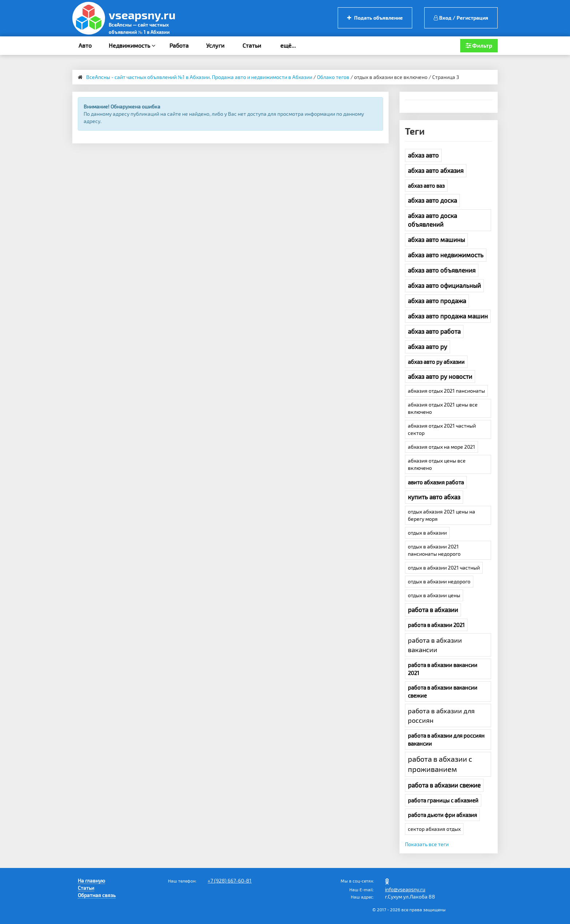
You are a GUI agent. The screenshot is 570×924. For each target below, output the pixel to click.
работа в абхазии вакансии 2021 (443, 669)
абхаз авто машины (436, 239)
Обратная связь (97, 895)
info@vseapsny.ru (405, 889)
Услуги (215, 45)
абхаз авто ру (427, 346)
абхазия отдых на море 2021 (441, 447)
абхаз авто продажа (437, 301)
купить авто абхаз (434, 497)
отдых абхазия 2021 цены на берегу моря (441, 515)
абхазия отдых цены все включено (437, 464)
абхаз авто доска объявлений (432, 220)
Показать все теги (427, 844)
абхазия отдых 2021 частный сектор (442, 429)
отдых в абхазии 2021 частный (444, 568)
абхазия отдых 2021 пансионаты (446, 391)
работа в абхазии (433, 610)
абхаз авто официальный (444, 285)
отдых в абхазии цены (434, 595)
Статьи (252, 45)
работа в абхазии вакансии (435, 645)
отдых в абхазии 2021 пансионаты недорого (434, 550)
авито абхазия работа (436, 482)
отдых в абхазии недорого (439, 581)
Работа (179, 45)
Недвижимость (132, 45)
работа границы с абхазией (443, 800)
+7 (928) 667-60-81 (230, 881)
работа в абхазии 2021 (436, 625)
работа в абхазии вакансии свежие (443, 691)
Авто (85, 45)
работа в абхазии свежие (444, 785)
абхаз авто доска (432, 200)
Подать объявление (375, 18)
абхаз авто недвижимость (446, 255)
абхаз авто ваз (426, 186)
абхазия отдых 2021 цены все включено (443, 408)
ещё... (288, 45)
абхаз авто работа (434, 331)
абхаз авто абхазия (436, 170)
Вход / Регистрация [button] (461, 18)
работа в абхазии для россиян (441, 715)
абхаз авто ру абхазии (436, 362)
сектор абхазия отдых (434, 829)
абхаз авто (423, 155)
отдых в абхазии (427, 533)
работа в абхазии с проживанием (440, 764)
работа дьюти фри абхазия (442, 815)
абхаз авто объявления (442, 270)
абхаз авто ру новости (440, 376)
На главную (91, 881)
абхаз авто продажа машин (448, 316)
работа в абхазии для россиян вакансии (446, 739)
